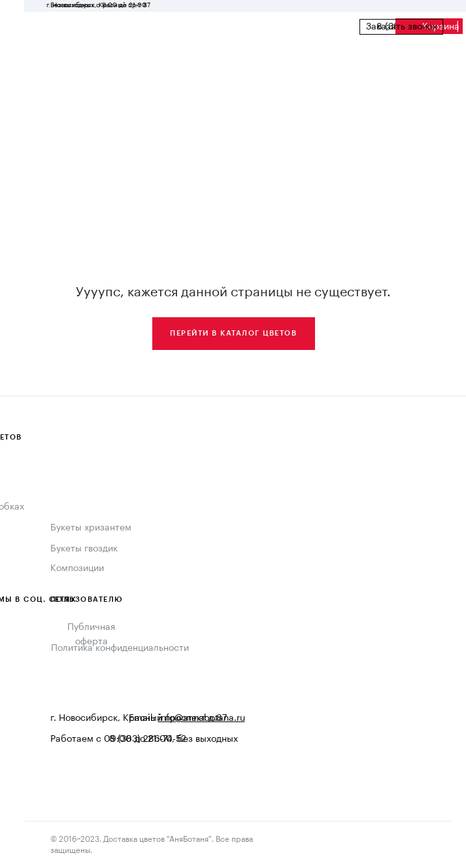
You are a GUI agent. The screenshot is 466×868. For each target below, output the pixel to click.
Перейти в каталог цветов (233, 333)
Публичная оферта (91, 634)
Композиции (77, 568)
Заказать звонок (402, 27)
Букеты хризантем (91, 528)
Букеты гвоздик (84, 549)
